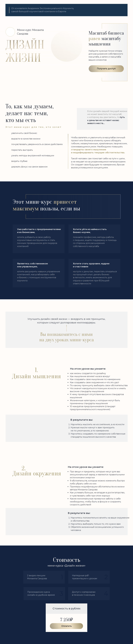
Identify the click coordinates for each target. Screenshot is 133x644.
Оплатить (66, 626)
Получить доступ (106, 69)
